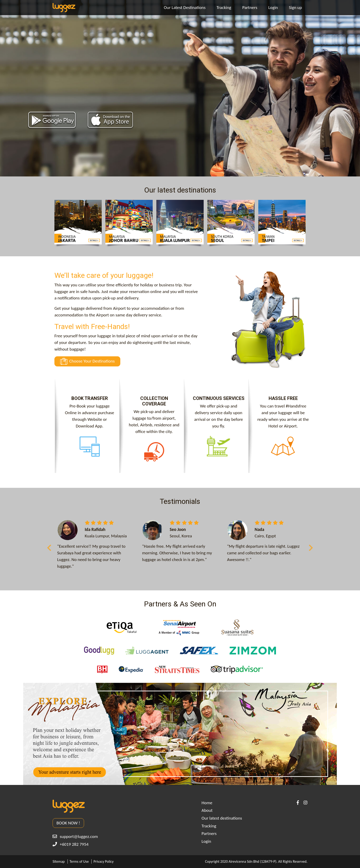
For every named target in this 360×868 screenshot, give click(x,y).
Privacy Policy (104, 861)
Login (273, 7)
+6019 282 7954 (71, 844)
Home (207, 803)
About (207, 810)
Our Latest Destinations (185, 7)
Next (311, 546)
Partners (250, 7)
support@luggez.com (75, 836)
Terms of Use (79, 861)
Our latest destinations (222, 818)
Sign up (295, 7)
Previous (49, 546)
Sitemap (59, 861)
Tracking (224, 7)
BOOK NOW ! (68, 823)
